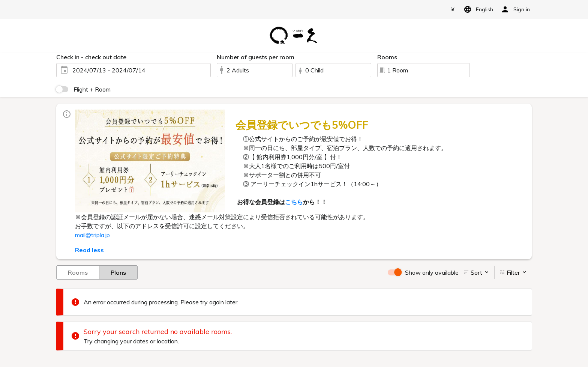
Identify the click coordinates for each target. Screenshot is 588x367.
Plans (118, 272)
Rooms (78, 272)
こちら (294, 202)
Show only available (432, 272)
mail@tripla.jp (92, 235)
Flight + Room (92, 89)
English (477, 9)
